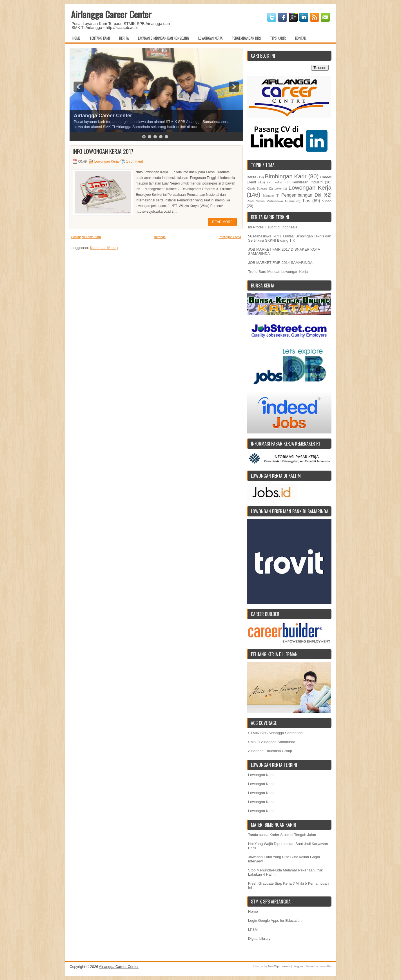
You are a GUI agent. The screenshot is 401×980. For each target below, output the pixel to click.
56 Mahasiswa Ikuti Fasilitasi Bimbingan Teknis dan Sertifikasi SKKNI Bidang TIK (290, 238)
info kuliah (275, 182)
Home (76, 38)
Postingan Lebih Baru (86, 237)
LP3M (253, 930)
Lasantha (325, 966)
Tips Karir (278, 38)
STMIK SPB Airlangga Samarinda (275, 733)
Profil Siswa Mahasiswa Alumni (271, 201)
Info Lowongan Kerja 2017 (103, 151)
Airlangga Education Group (270, 751)
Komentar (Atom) (104, 248)
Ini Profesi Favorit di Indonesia (273, 227)
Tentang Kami (100, 38)
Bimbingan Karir (286, 176)
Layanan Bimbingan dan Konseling (163, 38)
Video (327, 201)
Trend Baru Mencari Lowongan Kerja (278, 272)
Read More (222, 222)
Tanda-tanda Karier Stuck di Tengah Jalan (282, 835)
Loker (278, 189)
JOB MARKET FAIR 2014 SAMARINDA (280, 263)
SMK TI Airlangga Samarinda (272, 742)
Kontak (300, 38)
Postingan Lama (230, 237)
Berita (124, 38)
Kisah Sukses (257, 188)
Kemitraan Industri (307, 182)
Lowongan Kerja (210, 38)
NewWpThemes (279, 966)
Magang (268, 196)
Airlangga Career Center (111, 14)
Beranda (160, 237)
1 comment (134, 161)
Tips (306, 201)
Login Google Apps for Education (275, 921)
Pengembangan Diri (246, 38)
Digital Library (259, 939)
